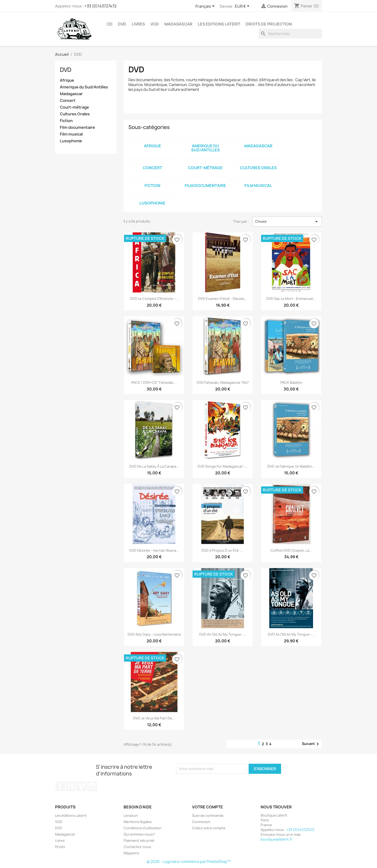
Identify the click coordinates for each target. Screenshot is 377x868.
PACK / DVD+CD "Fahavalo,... (154, 382)
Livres (138, 24)
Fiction (66, 121)
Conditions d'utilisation (143, 828)
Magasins (131, 853)
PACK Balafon (291, 382)
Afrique (67, 80)
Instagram (92, 786)
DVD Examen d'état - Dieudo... (223, 299)
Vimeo (82, 786)
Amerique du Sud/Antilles (84, 87)
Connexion (201, 822)
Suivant (311, 744)
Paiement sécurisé (139, 840)
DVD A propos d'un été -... (223, 550)
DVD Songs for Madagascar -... (223, 466)
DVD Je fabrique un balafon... (291, 466)
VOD (155, 24)
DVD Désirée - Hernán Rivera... (154, 550)
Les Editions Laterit (219, 24)
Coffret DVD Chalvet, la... (291, 550)
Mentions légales (138, 822)
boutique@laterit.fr (276, 839)
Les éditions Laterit (71, 815)
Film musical (71, 134)
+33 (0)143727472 (101, 6)
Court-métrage (74, 107)
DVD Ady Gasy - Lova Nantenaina (154, 634)
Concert (68, 101)
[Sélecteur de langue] (206, 6)
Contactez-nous (137, 847)
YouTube (71, 786)
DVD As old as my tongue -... (223, 634)
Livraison (131, 815)
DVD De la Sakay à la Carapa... (154, 466)
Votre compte (207, 807)
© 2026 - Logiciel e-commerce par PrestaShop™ (189, 862)
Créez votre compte (209, 828)
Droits (60, 847)
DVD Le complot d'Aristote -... (154, 299)
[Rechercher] (290, 34)
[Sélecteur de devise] (243, 6)
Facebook (60, 786)
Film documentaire (77, 127)
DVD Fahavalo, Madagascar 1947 (223, 382)
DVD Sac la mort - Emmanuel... (291, 299)
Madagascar (178, 24)
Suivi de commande (208, 815)
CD (110, 24)
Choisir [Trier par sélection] (287, 222)
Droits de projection (269, 24)
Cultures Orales (75, 114)
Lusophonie (71, 141)
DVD (122, 24)
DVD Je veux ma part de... (154, 718)
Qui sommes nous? (139, 834)
